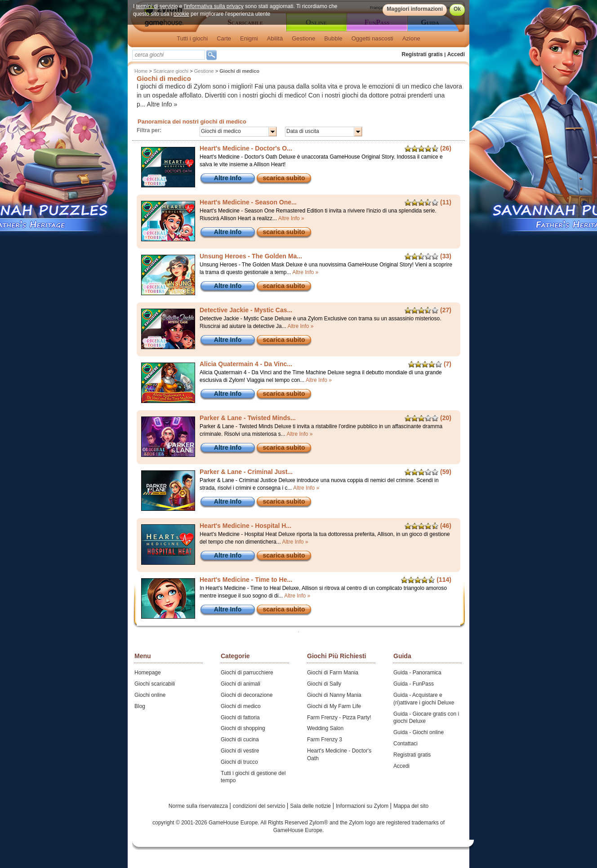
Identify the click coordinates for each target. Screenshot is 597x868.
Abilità (275, 38)
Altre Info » (162, 104)
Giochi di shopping (243, 728)
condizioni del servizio (260, 806)
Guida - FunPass (414, 684)
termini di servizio (157, 6)
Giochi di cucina (240, 740)
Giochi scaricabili (155, 684)
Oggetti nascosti (372, 38)
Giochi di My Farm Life (334, 706)
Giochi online (150, 695)
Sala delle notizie (311, 806)
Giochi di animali (241, 684)
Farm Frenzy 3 (325, 740)
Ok (457, 9)
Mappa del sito (411, 806)
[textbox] (169, 55)
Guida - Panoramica (417, 673)
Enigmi (249, 38)
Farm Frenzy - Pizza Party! (339, 717)
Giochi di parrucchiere (247, 673)
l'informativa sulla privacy (214, 6)
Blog (140, 706)
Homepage (148, 673)
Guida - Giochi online (419, 732)
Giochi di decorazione (247, 695)
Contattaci (405, 744)
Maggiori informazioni (415, 9)
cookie (181, 14)
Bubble (333, 38)
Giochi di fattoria (240, 717)
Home (141, 71)
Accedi (456, 54)
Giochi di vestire (240, 751)
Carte (224, 38)
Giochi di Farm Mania (333, 673)
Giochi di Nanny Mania (334, 695)
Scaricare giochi (171, 71)
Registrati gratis (422, 54)
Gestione (303, 38)
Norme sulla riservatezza (199, 806)
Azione (411, 38)
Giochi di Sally (324, 684)
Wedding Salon (325, 728)
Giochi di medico (241, 706)
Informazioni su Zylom (363, 806)
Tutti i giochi (192, 38)
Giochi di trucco (239, 762)
